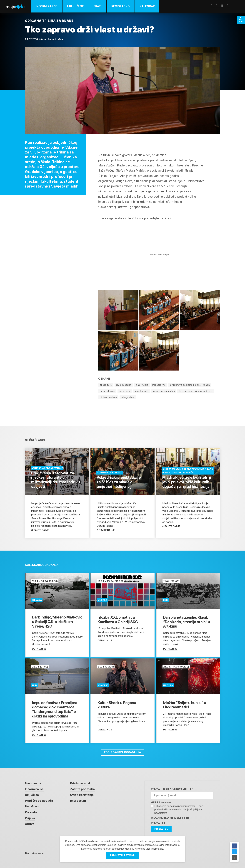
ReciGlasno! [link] (34, 807)
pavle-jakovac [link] (107, 391)
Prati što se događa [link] (39, 801)
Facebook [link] (213, 6)
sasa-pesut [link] (125, 391)
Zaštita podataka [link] (82, 789)
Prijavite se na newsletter (172, 788)
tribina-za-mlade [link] (109, 397)
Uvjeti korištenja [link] (82, 795)
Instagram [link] (229, 6)
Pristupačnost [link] (80, 783)
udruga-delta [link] (128, 397)
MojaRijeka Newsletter (170, 817)
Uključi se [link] (76, 6)
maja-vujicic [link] (142, 385)
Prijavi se (158, 822)
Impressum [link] (78, 801)
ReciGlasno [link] (121, 6)
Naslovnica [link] (33, 783)
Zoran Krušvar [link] (56, 39)
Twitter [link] (218, 6)
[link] (241, 20)
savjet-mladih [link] (142, 391)
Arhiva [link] (30, 824)
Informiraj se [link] (47, 6)
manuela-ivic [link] (159, 385)
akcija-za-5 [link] (106, 385)
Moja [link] (16, 6)
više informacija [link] (155, 849)
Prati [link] (98, 6)
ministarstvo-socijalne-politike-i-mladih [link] (190, 385)
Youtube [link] (223, 6)
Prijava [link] (30, 818)
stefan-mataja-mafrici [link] (165, 391)
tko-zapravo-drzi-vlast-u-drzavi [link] (197, 391)
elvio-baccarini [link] (124, 385)
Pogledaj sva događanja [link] (122, 752)
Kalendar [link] (147, 6)
